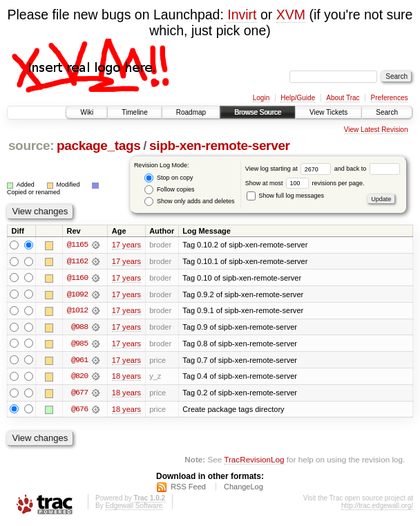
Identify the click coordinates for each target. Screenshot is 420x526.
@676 (79, 411)
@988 (79, 328)
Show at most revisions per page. (305, 183)
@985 (79, 344)
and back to (367, 169)
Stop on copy (169, 178)
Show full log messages (285, 196)
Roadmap (191, 112)
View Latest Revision (376, 130)
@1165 (77, 245)
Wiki (87, 112)
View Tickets (328, 112)
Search (387, 112)
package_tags (99, 145)
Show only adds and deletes (189, 201)
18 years (126, 377)
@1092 (77, 294)
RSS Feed (188, 489)
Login (261, 98)
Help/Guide (298, 98)
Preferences (390, 98)
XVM (291, 15)
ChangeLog (244, 489)
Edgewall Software (134, 508)
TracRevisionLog (254, 461)
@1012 (77, 311)
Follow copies (169, 190)
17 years (126, 245)
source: (31, 145)
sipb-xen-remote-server (220, 145)
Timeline (134, 112)
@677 (79, 394)
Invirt (242, 15)
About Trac (343, 98)
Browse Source (258, 112)
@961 (79, 361)
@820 (79, 377)
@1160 (77, 278)
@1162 (77, 261)
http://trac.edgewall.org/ (377, 508)
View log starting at (290, 169)
